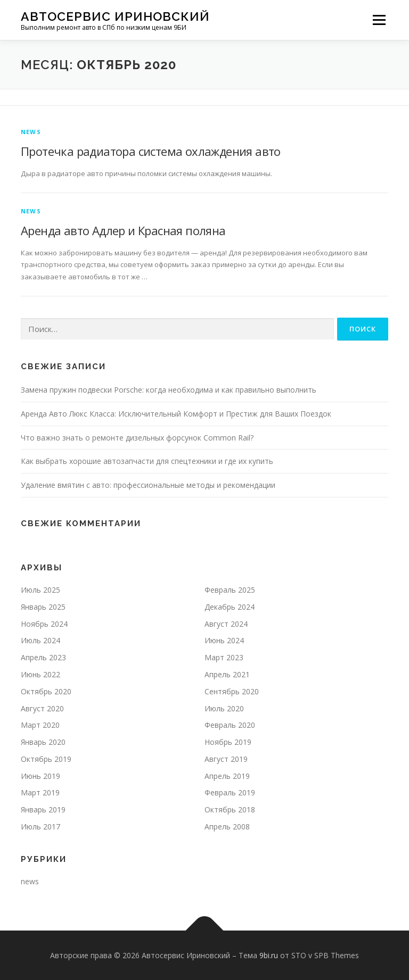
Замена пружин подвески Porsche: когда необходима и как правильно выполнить (169, 390)
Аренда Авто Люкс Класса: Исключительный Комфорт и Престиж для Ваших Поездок (176, 414)
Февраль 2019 (230, 792)
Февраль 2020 (230, 725)
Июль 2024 (40, 640)
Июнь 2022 (40, 674)
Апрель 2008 (227, 827)
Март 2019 (40, 792)
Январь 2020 (43, 742)
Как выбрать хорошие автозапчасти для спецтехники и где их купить (147, 461)
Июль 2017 (40, 827)
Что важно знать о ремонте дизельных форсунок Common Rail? (137, 438)
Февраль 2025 (230, 590)
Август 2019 (226, 759)
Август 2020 (42, 708)
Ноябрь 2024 (44, 624)
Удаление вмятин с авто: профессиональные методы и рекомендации (148, 485)
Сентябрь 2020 (232, 691)
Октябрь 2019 (46, 759)
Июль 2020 (224, 708)
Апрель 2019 (227, 776)
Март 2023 (224, 657)
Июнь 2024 (224, 640)
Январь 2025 (43, 607)
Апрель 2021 (227, 674)
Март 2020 (40, 725)
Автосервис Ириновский (115, 16)
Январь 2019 (43, 809)
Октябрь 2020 (46, 691)
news (31, 132)
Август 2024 (226, 624)
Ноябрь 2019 (228, 742)
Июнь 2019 (40, 776)
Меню (379, 20)
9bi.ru (269, 955)
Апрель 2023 (43, 657)
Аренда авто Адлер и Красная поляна (123, 230)
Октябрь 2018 (230, 809)
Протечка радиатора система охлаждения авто (151, 151)
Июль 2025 (40, 590)
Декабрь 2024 (230, 607)
